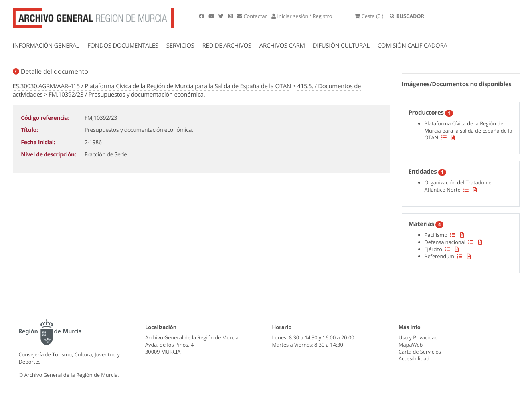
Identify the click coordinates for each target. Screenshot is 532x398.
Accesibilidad (414, 358)
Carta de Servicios (420, 352)
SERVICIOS (180, 46)
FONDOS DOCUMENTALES (123, 46)
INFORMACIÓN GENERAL (46, 46)
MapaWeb (411, 345)
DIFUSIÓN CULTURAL (341, 46)
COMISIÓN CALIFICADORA (412, 46)
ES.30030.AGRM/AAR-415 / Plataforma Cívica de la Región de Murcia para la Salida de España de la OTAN (152, 86)
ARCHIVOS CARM (282, 46)
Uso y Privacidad (418, 337)
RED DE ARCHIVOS (227, 46)
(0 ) (369, 16)
